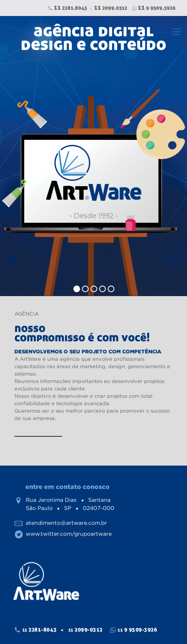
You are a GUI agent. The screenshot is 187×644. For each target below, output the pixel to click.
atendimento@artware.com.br (66, 523)
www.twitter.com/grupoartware (69, 534)
